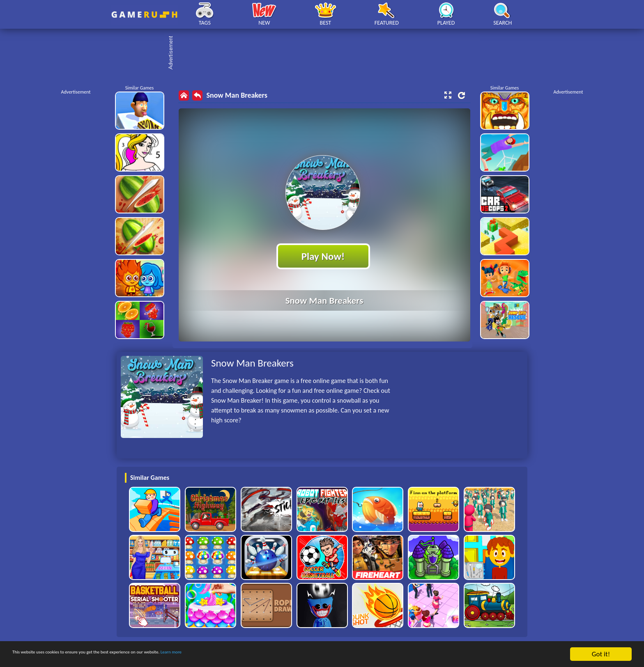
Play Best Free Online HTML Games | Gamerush (144, 15)
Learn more (256, 654)
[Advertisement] (326, 53)
